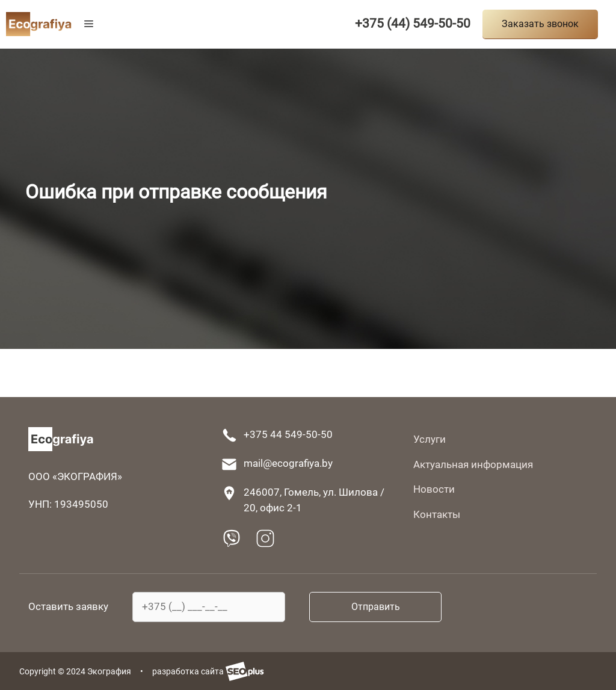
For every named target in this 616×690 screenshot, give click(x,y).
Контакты (437, 514)
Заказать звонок (540, 24)
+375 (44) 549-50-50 (413, 23)
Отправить (376, 607)
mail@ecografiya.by (288, 463)
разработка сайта (208, 671)
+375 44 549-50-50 (288, 434)
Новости (434, 489)
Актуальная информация (473, 464)
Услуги (430, 439)
